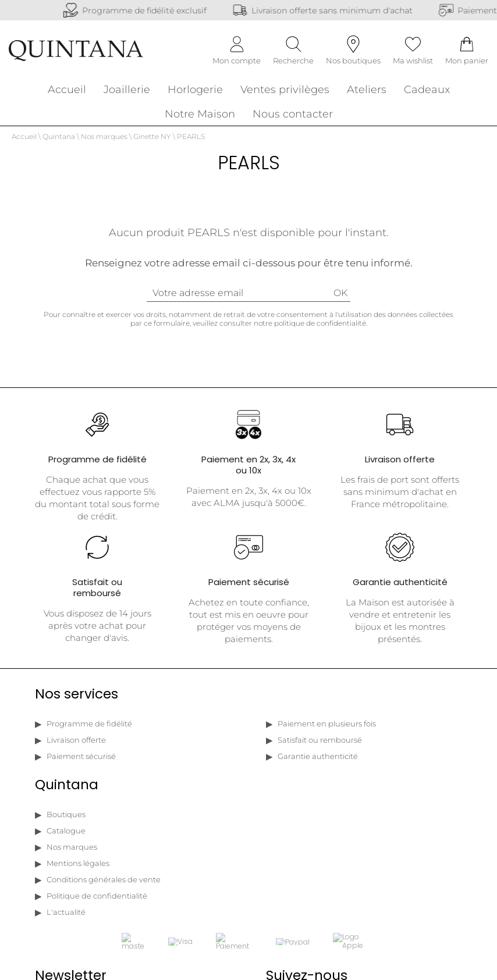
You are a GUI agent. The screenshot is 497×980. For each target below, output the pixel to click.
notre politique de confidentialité (310, 323)
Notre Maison (200, 114)
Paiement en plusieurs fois (327, 724)
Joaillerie (127, 89)
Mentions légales (78, 863)
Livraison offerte (76, 740)
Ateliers (367, 89)
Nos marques (104, 136)
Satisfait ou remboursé (320, 740)
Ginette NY (152, 136)
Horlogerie (195, 89)
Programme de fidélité (89, 724)
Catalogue (66, 831)
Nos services (77, 694)
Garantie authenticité (318, 756)
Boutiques (66, 814)
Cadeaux (427, 89)
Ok (340, 293)
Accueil (67, 89)
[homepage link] (76, 51)
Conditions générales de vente (104, 879)
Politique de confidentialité (97, 896)
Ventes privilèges (285, 89)
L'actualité (66, 912)
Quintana (59, 136)
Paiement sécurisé (81, 756)
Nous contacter (293, 114)
